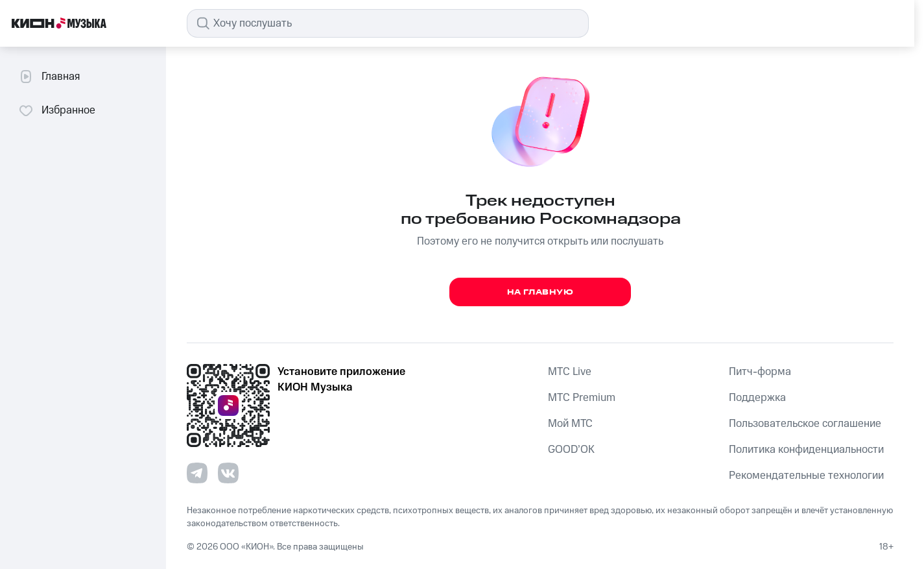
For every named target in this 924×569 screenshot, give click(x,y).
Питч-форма (760, 372)
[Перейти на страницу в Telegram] (197, 473)
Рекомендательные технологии (806, 476)
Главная (49, 77)
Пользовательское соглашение (805, 424)
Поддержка (757, 398)
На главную (540, 292)
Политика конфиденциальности (806, 450)
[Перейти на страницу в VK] (228, 473)
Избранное (57, 110)
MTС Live (570, 372)
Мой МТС (570, 424)
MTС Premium (582, 398)
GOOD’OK (571, 450)
